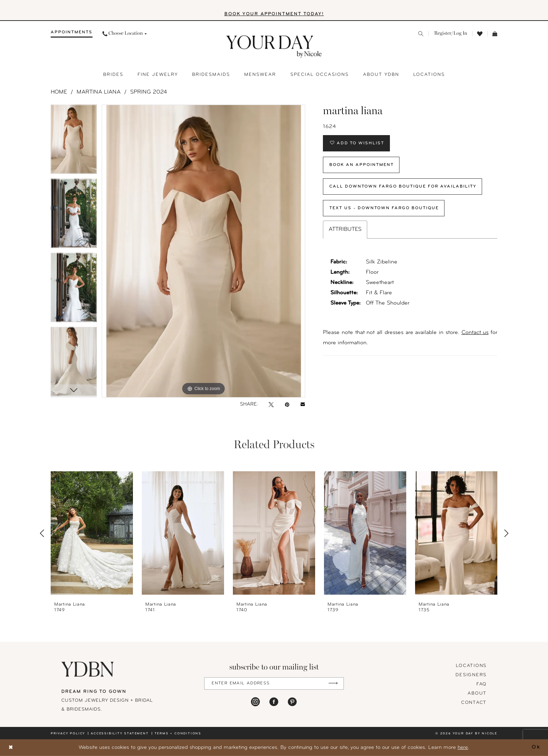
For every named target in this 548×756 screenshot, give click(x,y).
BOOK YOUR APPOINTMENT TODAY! (274, 14)
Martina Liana (99, 92)
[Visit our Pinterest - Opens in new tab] (292, 702)
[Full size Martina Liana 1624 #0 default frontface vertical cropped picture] (204, 251)
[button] (450, 34)
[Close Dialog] (11, 748)
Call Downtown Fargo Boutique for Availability (403, 187)
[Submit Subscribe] (333, 683)
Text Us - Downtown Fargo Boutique (384, 208)
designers (471, 675)
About (477, 693)
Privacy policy (68, 733)
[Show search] (421, 34)
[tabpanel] (74, 142)
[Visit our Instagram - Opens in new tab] (255, 702)
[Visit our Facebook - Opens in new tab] (274, 702)
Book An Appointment (362, 165)
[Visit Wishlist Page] (480, 34)
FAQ (482, 684)
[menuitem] (72, 34)
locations (471, 666)
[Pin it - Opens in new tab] (287, 405)
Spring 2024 (149, 92)
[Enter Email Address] (274, 683)
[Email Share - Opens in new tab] (303, 405)
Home (59, 92)
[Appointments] (72, 34)
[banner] (274, 47)
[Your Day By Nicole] (88, 669)
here (463, 748)
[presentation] (92, 533)
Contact (474, 703)
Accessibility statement (120, 733)
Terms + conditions (178, 733)
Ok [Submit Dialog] (536, 748)
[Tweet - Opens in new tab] (271, 405)
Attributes (345, 229)
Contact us (475, 333)
